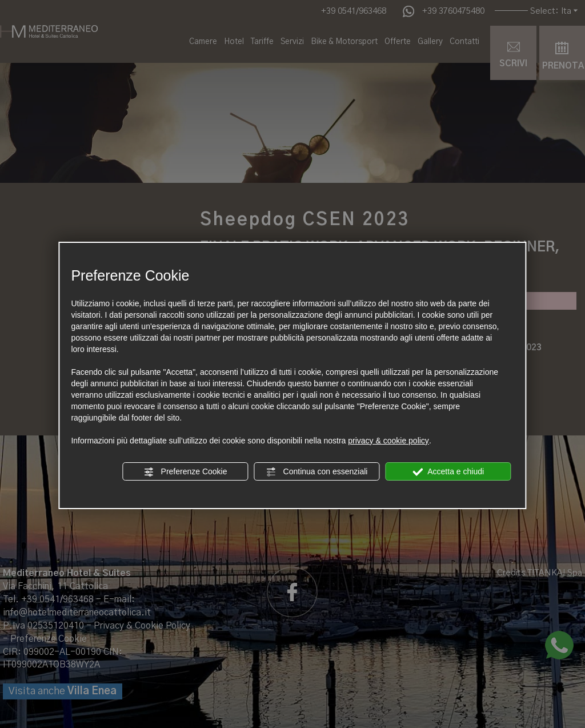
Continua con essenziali (317, 472)
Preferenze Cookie (186, 472)
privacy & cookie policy (388, 441)
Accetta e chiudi (448, 472)
